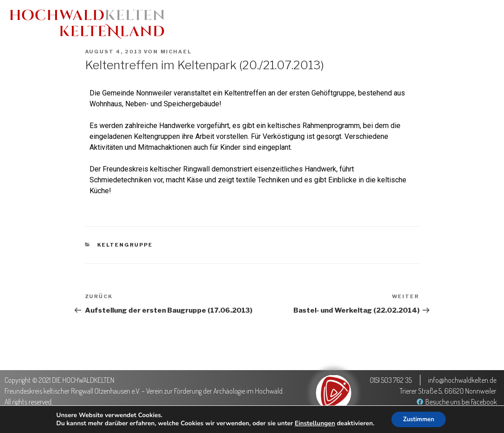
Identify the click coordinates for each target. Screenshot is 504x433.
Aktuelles (224, 24)
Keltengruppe (125, 245)
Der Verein (468, 24)
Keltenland (323, 24)
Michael (176, 52)
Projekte (417, 24)
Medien (372, 24)
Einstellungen (312, 423)
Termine (273, 24)
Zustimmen (419, 419)
